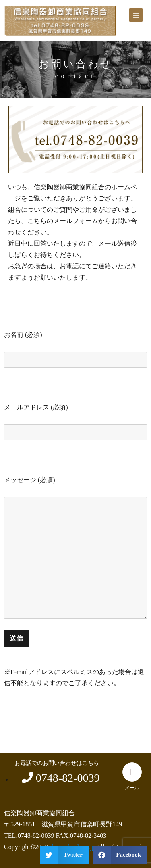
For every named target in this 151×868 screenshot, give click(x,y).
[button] (136, 15)
